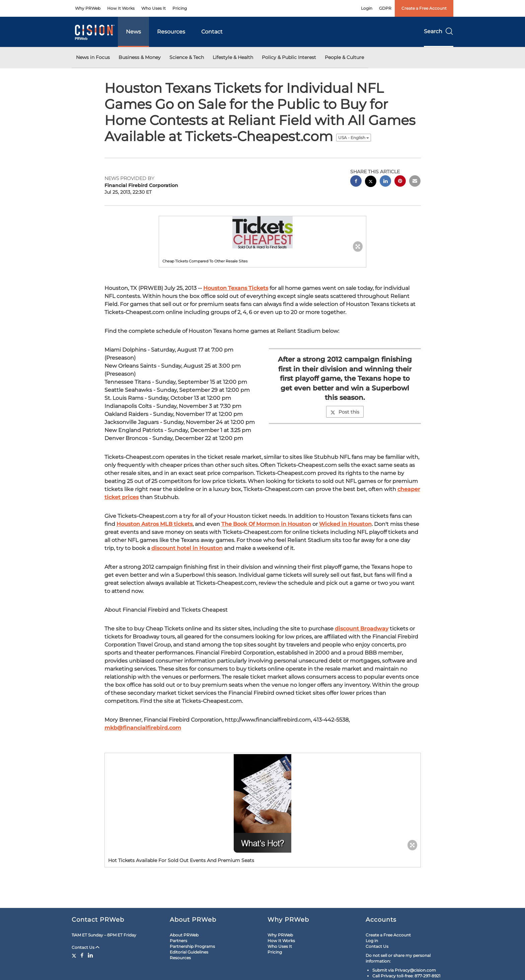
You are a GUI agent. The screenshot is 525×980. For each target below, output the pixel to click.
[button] (262, 232)
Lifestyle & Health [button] (233, 57)
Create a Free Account (424, 8)
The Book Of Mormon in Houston (266, 524)
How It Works (121, 8)
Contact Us (86, 947)
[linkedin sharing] (385, 182)
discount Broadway (362, 629)
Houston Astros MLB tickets (155, 524)
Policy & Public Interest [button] (289, 57)
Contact (212, 32)
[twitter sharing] (371, 182)
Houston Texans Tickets (236, 288)
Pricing (180, 8)
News (133, 32)
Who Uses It (154, 8)
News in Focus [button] (93, 57)
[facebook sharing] (356, 182)
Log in (372, 941)
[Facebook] (82, 955)
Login (367, 8)
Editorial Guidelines (189, 952)
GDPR (385, 8)
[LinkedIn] (90, 955)
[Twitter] (75, 955)
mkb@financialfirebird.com (143, 728)
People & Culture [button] (344, 57)
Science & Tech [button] (187, 57)
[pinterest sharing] (400, 182)
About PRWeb (184, 935)
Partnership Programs (192, 946)
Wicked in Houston (345, 524)
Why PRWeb (88, 8)
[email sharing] (415, 182)
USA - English (354, 138)
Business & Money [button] (140, 57)
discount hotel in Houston (187, 548)
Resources (171, 32)
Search (439, 31)
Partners (178, 941)
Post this (345, 412)
